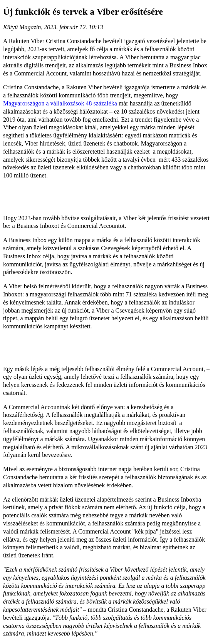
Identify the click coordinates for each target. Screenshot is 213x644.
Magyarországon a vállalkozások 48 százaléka (60, 103)
